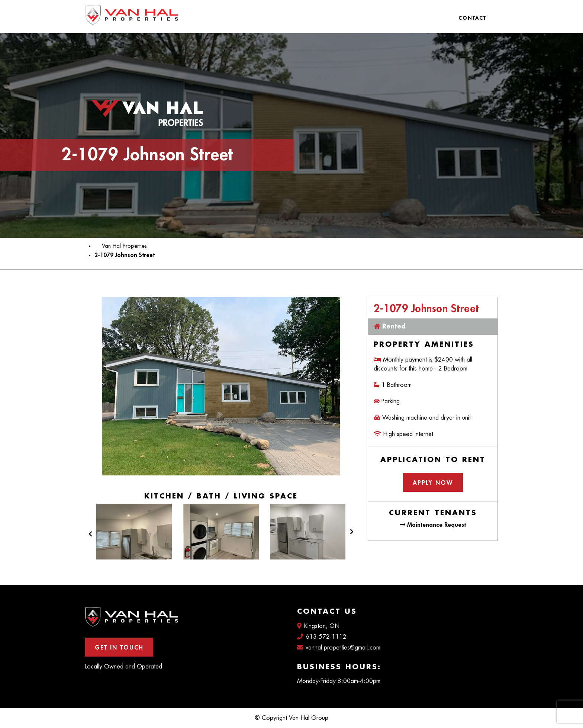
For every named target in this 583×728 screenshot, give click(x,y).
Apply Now (433, 483)
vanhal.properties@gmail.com (339, 647)
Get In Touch (119, 648)
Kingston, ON (318, 626)
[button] (90, 538)
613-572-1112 (322, 637)
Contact (472, 18)
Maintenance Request (433, 525)
